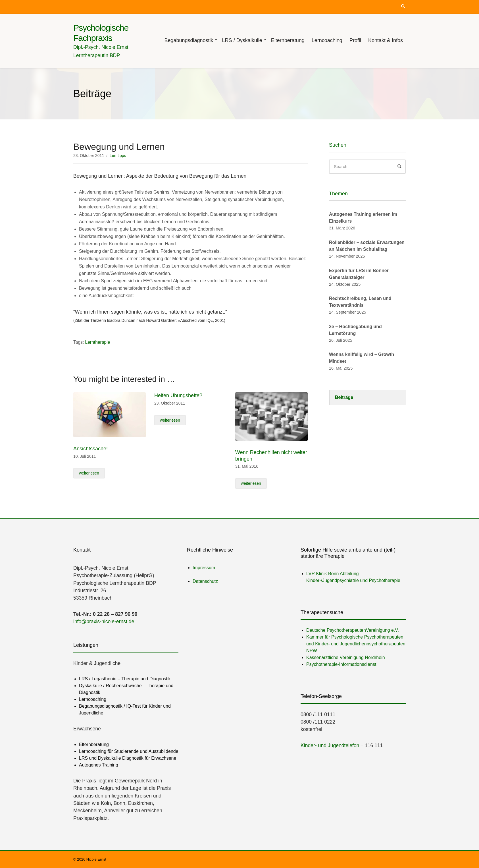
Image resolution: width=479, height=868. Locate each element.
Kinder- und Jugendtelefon (330, 745)
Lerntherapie (98, 342)
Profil (355, 40)
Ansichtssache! (90, 449)
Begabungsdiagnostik (189, 40)
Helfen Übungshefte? (178, 395)
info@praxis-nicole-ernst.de (104, 622)
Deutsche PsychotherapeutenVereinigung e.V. (353, 630)
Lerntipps (118, 156)
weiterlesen (89, 473)
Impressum (204, 568)
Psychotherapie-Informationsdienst (341, 664)
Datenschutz (205, 581)
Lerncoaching (327, 40)
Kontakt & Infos (386, 40)
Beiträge (344, 397)
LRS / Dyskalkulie (242, 40)
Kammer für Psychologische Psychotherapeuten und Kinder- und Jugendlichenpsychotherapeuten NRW (356, 644)
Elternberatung (288, 40)
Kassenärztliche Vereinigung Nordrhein (346, 657)
